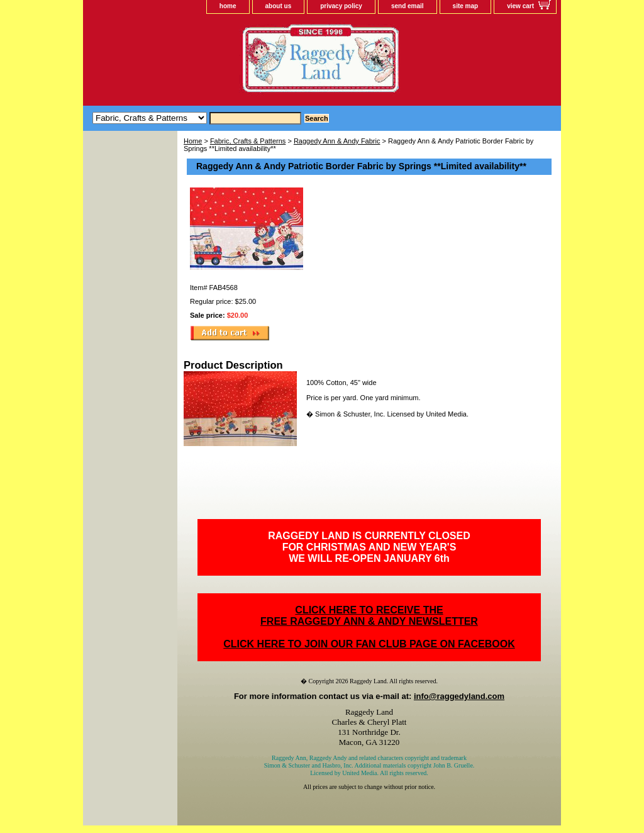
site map (466, 6)
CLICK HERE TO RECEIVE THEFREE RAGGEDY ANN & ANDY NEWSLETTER (369, 616)
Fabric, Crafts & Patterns (248, 141)
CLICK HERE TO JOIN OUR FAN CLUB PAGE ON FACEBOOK (369, 644)
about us (279, 6)
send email (408, 6)
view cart (520, 6)
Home (193, 141)
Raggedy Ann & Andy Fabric (337, 141)
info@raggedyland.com (459, 696)
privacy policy (341, 6)
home (228, 6)
